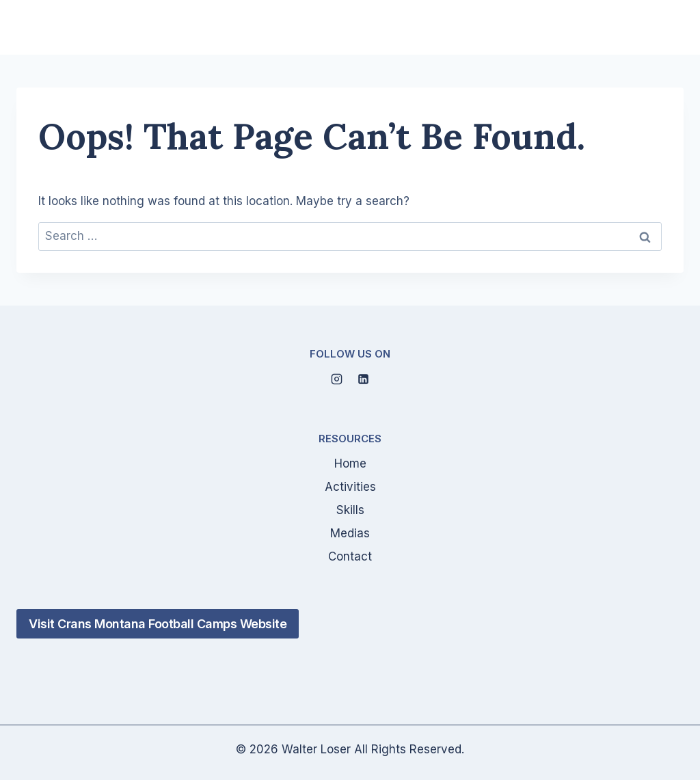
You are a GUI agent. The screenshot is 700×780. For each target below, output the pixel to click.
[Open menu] (667, 27)
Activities (350, 487)
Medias (350, 533)
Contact (350, 556)
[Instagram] (336, 379)
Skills (350, 510)
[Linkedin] (364, 379)
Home (350, 463)
